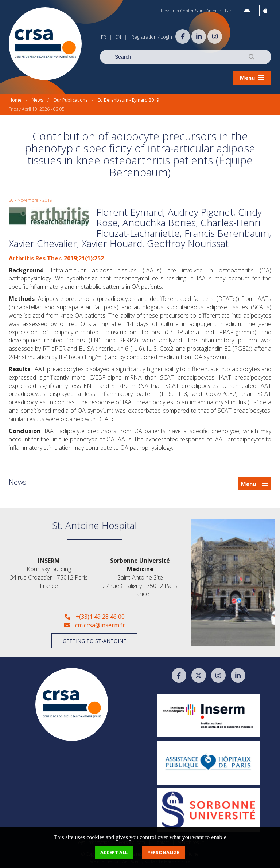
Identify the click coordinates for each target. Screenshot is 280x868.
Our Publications (70, 100)
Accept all (114, 852)
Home (15, 100)
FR (104, 37)
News (37, 100)
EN (118, 37)
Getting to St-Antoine (94, 641)
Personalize (163, 852)
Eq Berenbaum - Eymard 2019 (128, 100)
